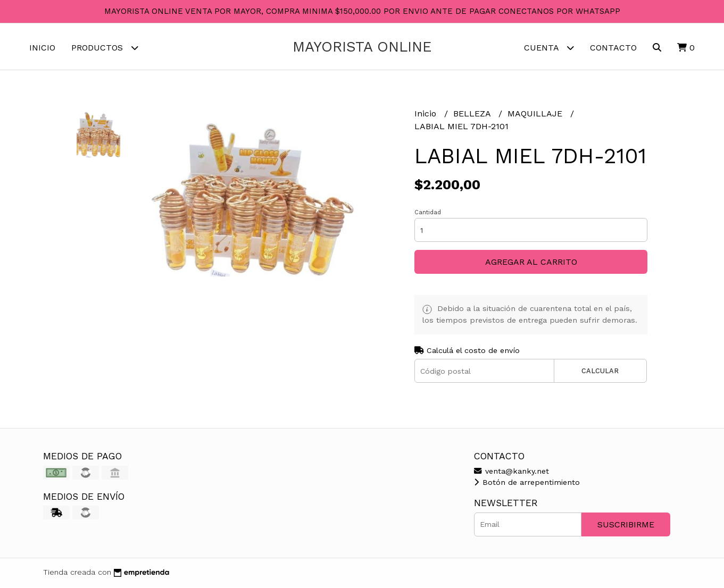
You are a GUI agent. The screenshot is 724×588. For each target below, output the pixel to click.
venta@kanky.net (511, 472)
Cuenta (549, 48)
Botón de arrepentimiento (527, 484)
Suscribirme (626, 526)
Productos (105, 48)
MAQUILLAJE (536, 115)
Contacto (613, 48)
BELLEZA (473, 115)
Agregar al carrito (531, 263)
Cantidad (428, 214)
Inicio (42, 48)
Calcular (600, 372)
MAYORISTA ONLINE (362, 47)
